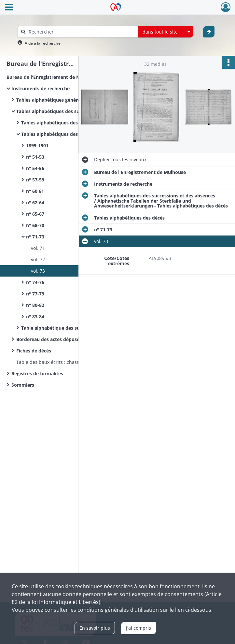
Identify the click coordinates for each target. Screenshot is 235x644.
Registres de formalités (37, 373)
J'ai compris (138, 628)
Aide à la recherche (43, 43)
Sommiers (23, 385)
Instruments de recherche (41, 88)
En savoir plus (95, 628)
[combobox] (166, 32)
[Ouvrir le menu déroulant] (9, 8)
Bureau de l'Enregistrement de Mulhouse (52, 77)
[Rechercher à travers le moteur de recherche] (81, 32)
